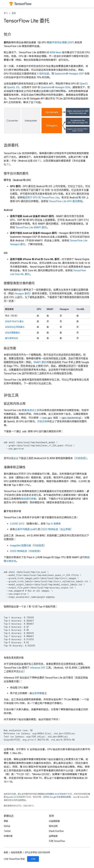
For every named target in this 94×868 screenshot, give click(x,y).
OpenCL (84, 84)
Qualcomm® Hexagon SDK (55, 87)
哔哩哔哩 (8, 836)
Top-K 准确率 (54, 524)
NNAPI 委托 (40, 362)
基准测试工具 (32, 410)
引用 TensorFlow (57, 841)
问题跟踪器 (54, 821)
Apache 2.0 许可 (13, 797)
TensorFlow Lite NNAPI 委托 (31, 227)
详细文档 (42, 421)
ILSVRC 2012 (17, 524)
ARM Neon (56, 52)
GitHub (7, 826)
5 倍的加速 (43, 74)
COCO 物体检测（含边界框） (57, 529)
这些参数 (37, 693)
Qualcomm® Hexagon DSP (69, 74)
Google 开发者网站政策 (60, 797)
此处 (16, 458)
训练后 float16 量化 (14, 321)
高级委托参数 (29, 499)
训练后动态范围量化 (15, 327)
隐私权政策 (16, 852)
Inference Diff (38, 668)
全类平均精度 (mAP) (26, 529)
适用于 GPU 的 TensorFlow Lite (42, 198)
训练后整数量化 (13, 333)
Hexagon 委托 (22, 294)
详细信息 (80, 458)
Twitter (7, 831)
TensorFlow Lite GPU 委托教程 (66, 201)
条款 (6, 852)
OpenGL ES (13, 87)
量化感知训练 (11, 338)
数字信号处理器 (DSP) (62, 42)
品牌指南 (53, 836)
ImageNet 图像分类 (21, 545)
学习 (6, 13)
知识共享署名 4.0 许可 (52, 794)
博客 (6, 821)
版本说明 (53, 826)
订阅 (33, 859)
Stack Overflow (56, 831)
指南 (14, 13)
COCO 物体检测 (18, 551)
